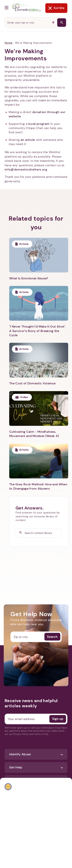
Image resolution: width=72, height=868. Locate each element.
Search (52, 637)
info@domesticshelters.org (26, 169)
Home (8, 43)
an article (28, 140)
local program (39, 124)
